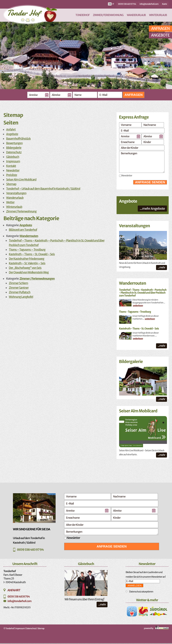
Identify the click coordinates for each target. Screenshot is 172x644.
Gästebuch (13, 157)
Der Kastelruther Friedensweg (26, 259)
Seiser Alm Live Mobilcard (21, 180)
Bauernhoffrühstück (18, 139)
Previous (31, 63)
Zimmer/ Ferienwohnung (108, 15)
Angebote (160, 35)
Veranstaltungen (16, 193)
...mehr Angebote (152, 208)
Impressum (13, 161)
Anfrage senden (150, 182)
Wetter (10, 202)
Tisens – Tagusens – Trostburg (27, 250)
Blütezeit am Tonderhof (23, 230)
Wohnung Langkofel (21, 297)
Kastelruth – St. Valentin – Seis (27, 263)
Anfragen (134, 95)
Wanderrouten (29, 236)
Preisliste (12, 175)
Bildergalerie (14, 148)
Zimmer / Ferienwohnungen (37, 279)
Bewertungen (14, 143)
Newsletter (13, 170)
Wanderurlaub (136, 15)
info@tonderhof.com (149, 4)
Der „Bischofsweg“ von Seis (25, 268)
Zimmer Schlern (18, 283)
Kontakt (11, 166)
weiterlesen (138, 305)
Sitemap (11, 184)
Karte (165, 4)
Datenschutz (14, 152)
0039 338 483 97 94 (127, 4)
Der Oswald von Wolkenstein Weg (29, 272)
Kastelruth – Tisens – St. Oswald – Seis (32, 254)
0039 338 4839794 (18, 596)
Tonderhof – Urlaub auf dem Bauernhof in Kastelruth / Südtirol (43, 189)
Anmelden (134, 585)
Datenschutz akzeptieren (141, 592)
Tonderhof (83, 15)
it (113, 4)
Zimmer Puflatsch (19, 292)
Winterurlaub (158, 15)
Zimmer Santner (19, 288)
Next (146, 63)
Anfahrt (11, 130)
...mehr (162, 267)
